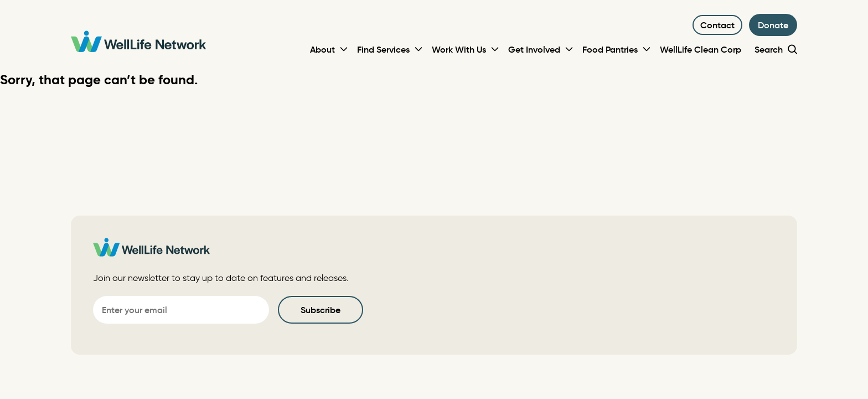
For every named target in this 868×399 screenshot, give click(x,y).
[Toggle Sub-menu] (344, 49)
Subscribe (321, 310)
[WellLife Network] (138, 43)
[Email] (181, 310)
